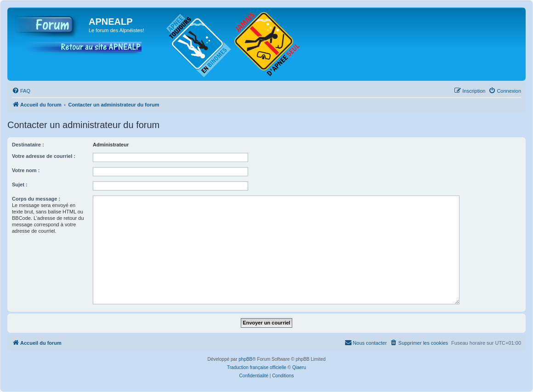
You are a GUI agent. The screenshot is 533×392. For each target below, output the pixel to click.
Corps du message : (36, 199)
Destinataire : (28, 145)
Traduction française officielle (257, 367)
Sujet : (20, 185)
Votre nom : (26, 170)
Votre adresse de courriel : (44, 156)
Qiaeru (299, 367)
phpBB (245, 359)
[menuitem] (21, 91)
